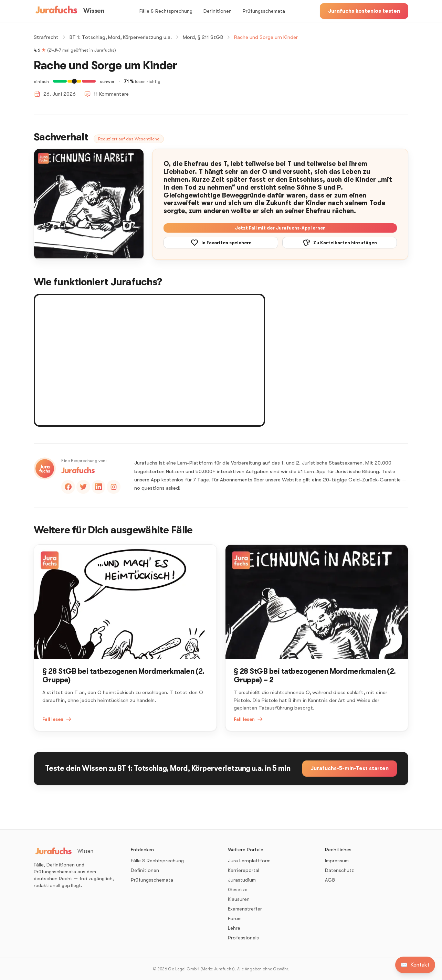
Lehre (234, 928)
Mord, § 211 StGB (203, 37)
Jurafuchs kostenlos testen (364, 11)
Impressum (337, 861)
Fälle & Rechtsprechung (166, 11)
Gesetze (238, 890)
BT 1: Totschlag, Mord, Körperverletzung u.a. (121, 37)
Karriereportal (244, 870)
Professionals (243, 938)
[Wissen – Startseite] (69, 11)
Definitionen (218, 11)
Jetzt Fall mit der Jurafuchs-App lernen (280, 228)
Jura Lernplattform (249, 861)
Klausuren (239, 899)
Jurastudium (242, 880)
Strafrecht (46, 37)
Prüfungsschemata (264, 11)
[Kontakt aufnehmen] (415, 965)
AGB (330, 880)
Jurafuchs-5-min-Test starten (350, 768)
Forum (235, 918)
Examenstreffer (245, 909)
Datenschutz (339, 870)
